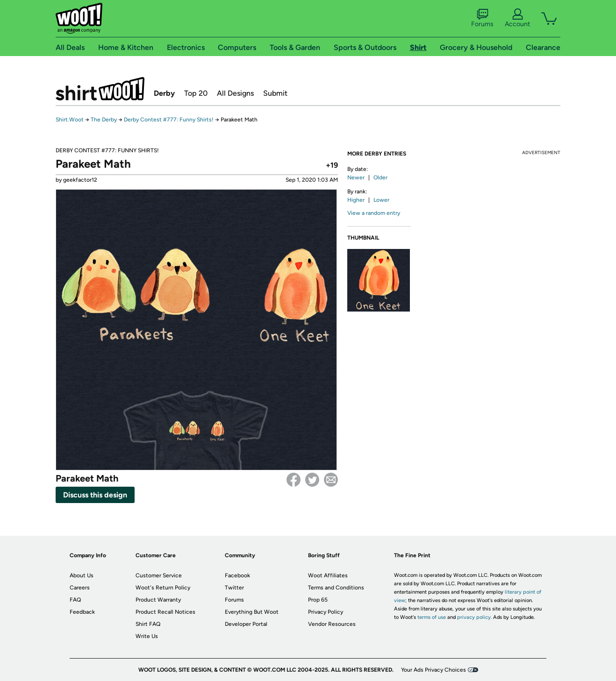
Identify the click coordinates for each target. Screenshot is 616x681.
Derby (164, 93)
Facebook (294, 480)
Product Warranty (158, 600)
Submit (275, 93)
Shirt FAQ (148, 624)
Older (380, 177)
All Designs (235, 93)
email (331, 480)
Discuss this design (95, 495)
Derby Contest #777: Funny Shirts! (169, 120)
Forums (482, 18)
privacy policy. (474, 617)
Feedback (82, 612)
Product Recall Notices (165, 612)
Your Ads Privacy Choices (433, 670)
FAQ (75, 600)
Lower (381, 200)
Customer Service (159, 575)
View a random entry (374, 213)
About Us (82, 575)
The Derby (104, 120)
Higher (356, 200)
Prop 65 (318, 600)
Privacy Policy (326, 612)
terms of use (432, 617)
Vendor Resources (332, 624)
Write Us (147, 636)
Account (517, 18)
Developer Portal (246, 624)
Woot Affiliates (328, 575)
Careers (80, 588)
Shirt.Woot (100, 89)
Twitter (312, 480)
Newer (356, 177)
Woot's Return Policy (163, 588)
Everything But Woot (252, 612)
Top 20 (196, 93)
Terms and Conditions (336, 588)
